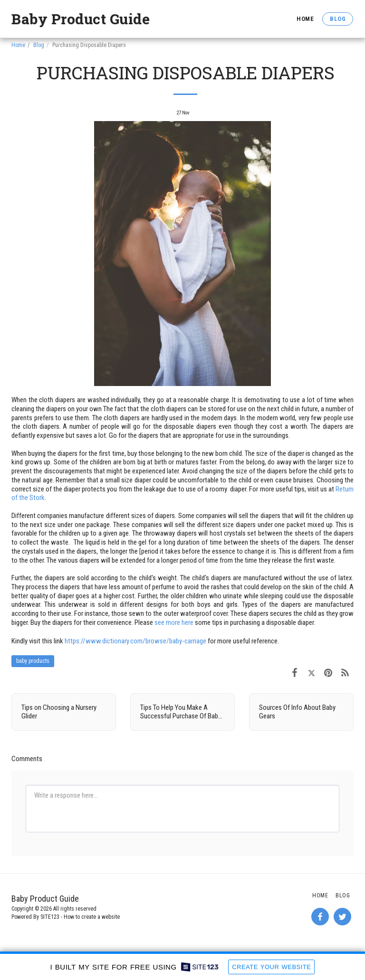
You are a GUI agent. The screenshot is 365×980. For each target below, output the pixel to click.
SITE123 (50, 917)
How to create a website (92, 917)
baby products (33, 661)
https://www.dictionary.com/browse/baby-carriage (135, 641)
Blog (39, 45)
